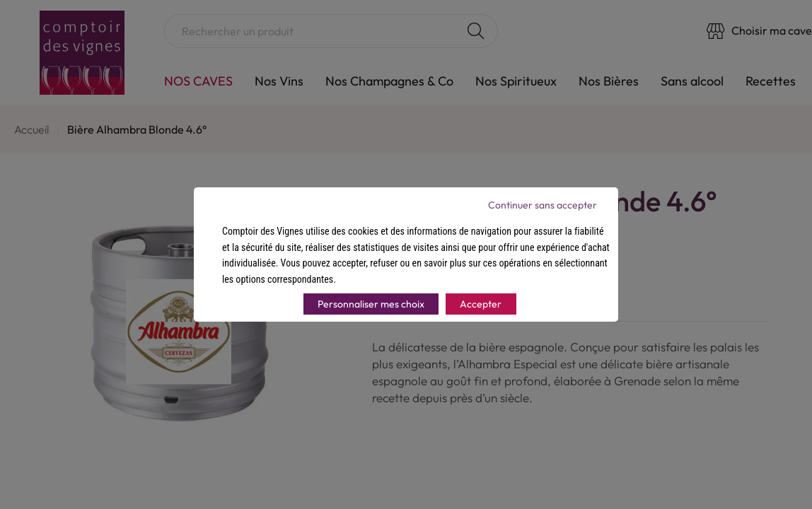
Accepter (481, 304)
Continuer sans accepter (543, 205)
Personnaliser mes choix (371, 304)
